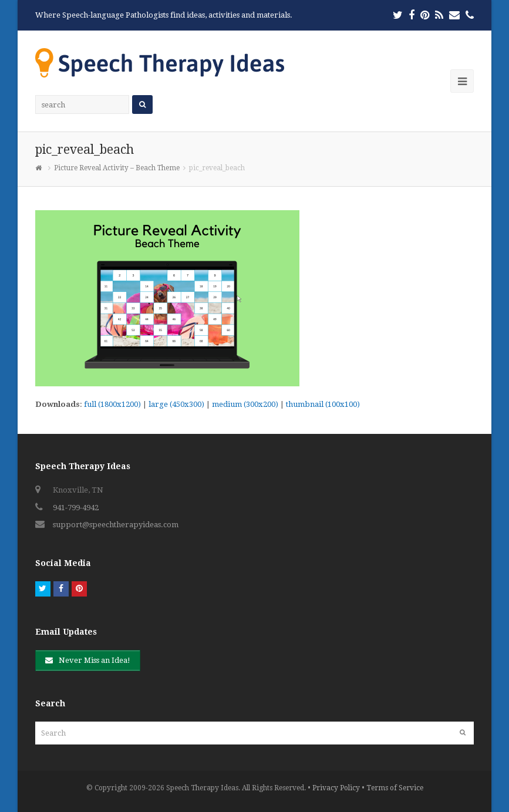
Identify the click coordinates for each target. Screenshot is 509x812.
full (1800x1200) (112, 404)
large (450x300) (176, 404)
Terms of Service (395, 788)
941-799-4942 (76, 508)
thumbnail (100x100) (323, 404)
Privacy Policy (336, 788)
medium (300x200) (245, 404)
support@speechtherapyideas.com (116, 525)
